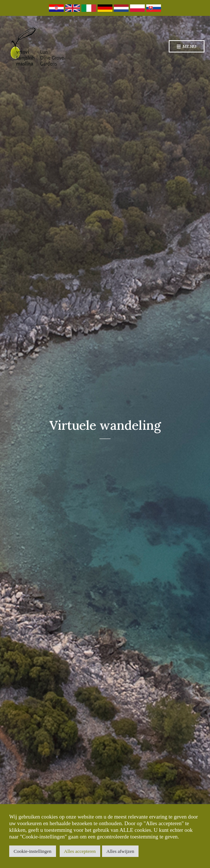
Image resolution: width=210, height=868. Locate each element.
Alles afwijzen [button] (120, 851)
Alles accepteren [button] (80, 851)
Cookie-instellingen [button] (33, 851)
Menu (187, 47)
